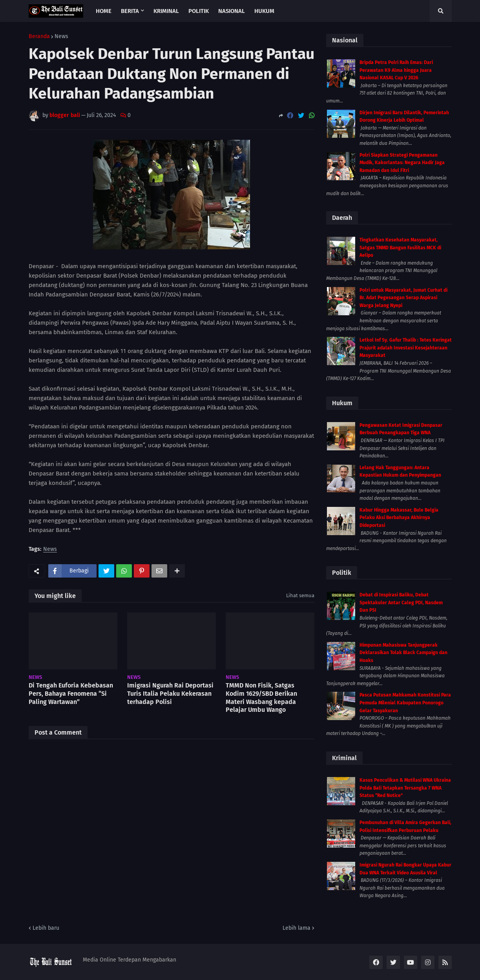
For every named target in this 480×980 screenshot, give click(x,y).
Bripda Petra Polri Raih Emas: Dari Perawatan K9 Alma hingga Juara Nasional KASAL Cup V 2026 (396, 70)
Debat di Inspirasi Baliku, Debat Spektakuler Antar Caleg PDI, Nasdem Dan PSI (401, 602)
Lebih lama (297, 928)
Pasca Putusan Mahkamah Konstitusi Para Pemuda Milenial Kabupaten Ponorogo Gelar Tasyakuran (405, 703)
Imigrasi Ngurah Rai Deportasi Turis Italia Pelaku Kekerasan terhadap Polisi (170, 694)
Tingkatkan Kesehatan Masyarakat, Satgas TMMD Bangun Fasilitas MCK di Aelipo (400, 248)
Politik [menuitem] (199, 11)
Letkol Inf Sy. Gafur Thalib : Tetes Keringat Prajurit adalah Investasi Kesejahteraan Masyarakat (406, 348)
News (61, 37)
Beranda (39, 37)
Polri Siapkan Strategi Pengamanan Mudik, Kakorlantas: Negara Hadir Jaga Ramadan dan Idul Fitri (402, 163)
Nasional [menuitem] (232, 11)
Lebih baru (46, 928)
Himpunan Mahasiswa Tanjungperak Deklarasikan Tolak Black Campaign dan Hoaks (403, 653)
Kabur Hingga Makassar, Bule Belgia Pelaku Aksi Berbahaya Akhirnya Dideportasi (399, 518)
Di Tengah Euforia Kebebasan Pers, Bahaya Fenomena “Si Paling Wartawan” (71, 694)
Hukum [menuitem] (264, 11)
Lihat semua (300, 595)
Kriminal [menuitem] (166, 11)
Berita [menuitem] (130, 11)
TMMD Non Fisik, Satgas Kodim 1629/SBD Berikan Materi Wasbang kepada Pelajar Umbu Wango (261, 698)
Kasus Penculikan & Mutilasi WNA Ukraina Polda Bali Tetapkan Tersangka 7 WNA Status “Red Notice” (405, 788)
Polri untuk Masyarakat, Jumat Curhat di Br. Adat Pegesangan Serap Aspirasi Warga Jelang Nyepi (403, 298)
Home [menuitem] (104, 11)
